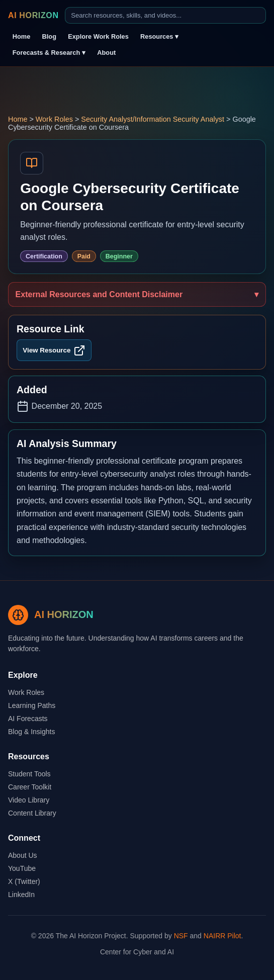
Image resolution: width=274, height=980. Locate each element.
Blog (49, 36)
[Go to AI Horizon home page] (51, 615)
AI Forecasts (28, 719)
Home (22, 36)
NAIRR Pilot (222, 936)
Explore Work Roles (98, 36)
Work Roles (54, 119)
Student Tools (29, 774)
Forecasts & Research (49, 53)
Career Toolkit (30, 787)
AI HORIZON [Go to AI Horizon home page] (33, 15)
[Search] (165, 15)
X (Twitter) (24, 881)
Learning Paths (32, 705)
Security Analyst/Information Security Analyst (153, 119)
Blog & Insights (31, 732)
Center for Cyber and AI (137, 952)
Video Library (29, 800)
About (106, 53)
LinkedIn (21, 895)
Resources (159, 36)
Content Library (32, 813)
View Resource (54, 350)
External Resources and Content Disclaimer (99, 294)
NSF (181, 936)
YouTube (22, 868)
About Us (23, 855)
